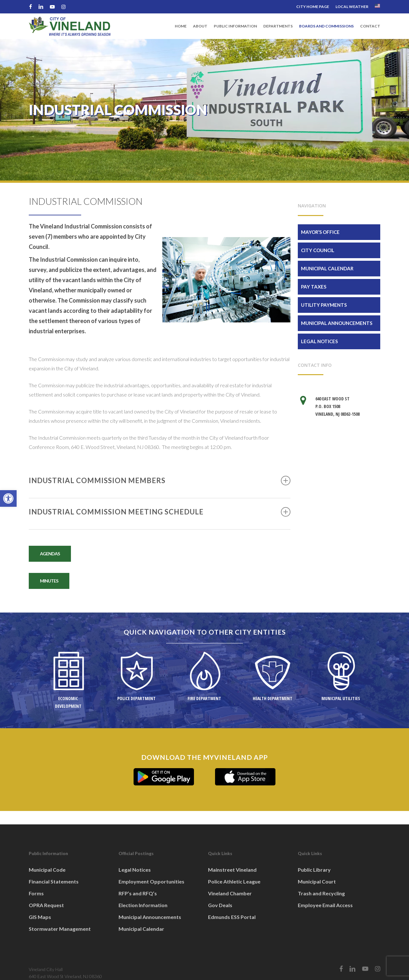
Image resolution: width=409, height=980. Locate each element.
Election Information (143, 905)
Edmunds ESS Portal (232, 917)
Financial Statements (54, 881)
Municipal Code (47, 870)
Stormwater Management (60, 929)
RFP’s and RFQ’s (138, 893)
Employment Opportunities (151, 881)
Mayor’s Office (320, 232)
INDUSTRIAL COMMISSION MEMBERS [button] (160, 481)
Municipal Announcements (337, 323)
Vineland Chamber (230, 893)
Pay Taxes (314, 287)
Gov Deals (220, 905)
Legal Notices (319, 341)
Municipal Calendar (327, 268)
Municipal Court (317, 881)
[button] (8, 498)
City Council (318, 250)
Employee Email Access (325, 905)
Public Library (314, 870)
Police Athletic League (234, 881)
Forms (36, 893)
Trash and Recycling (321, 893)
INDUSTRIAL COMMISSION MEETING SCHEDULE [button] (160, 512)
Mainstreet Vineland (232, 870)
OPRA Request (46, 905)
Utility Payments (324, 305)
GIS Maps (40, 917)
